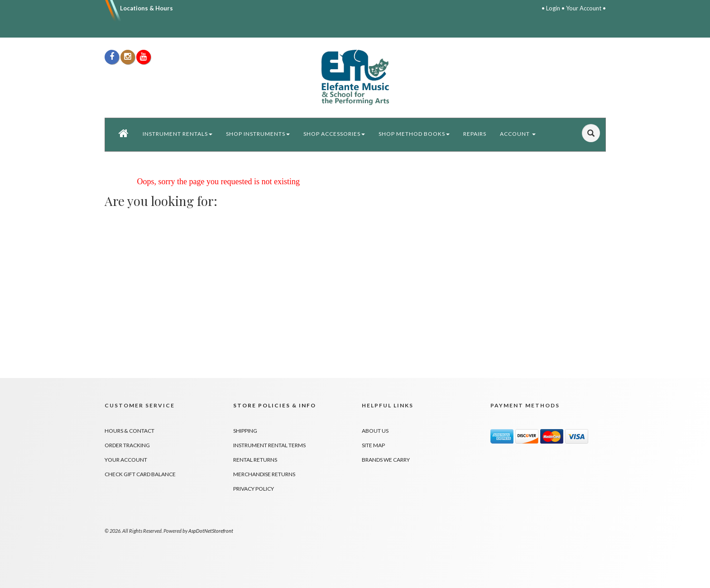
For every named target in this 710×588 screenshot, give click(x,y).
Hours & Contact (130, 431)
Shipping (245, 431)
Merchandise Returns (264, 474)
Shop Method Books (414, 134)
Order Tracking (127, 445)
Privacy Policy (254, 489)
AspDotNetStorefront (211, 531)
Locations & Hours (146, 8)
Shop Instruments (258, 134)
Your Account (584, 8)
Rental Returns (255, 460)
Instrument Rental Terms (269, 445)
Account (518, 134)
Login (553, 8)
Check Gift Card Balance (140, 474)
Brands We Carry (386, 460)
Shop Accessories (334, 134)
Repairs (475, 134)
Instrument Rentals (177, 134)
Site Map (373, 445)
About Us (375, 431)
